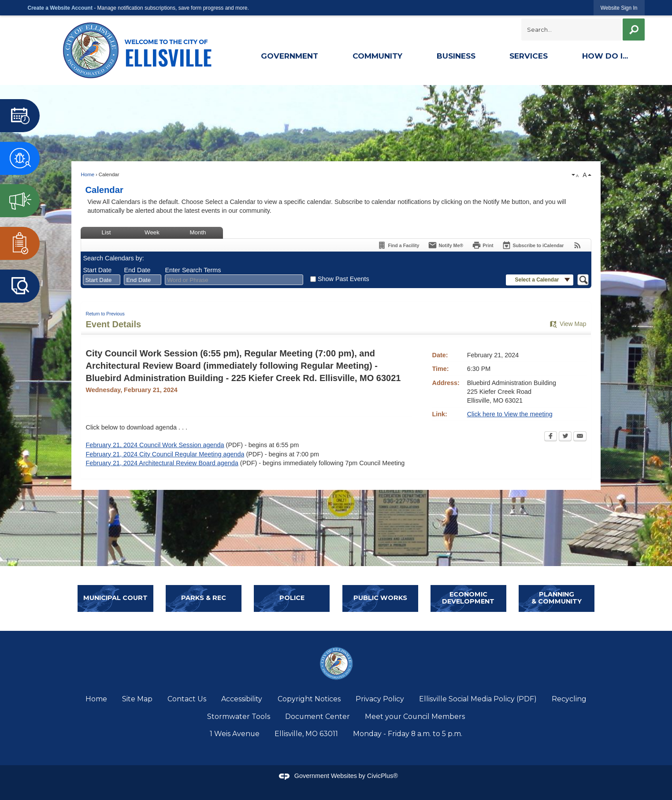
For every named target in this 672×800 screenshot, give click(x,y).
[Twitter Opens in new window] (565, 437)
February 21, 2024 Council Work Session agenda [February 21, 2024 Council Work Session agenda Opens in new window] (155, 445)
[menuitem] (289, 57)
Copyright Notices (309, 699)
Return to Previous (105, 314)
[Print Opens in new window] (483, 245)
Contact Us (187, 699)
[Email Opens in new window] (580, 437)
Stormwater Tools (239, 717)
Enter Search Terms (193, 270)
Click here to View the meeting (510, 414)
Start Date (97, 270)
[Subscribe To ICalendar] (533, 245)
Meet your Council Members (415, 717)
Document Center (317, 717)
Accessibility (242, 699)
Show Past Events (343, 279)
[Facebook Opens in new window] (551, 437)
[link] (619, 8)
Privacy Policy (380, 699)
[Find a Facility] (398, 245)
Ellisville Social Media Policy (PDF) (478, 699)
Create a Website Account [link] (60, 8)
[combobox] (102, 280)
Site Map (137, 699)
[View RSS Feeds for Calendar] (577, 245)
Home (87, 174)
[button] (633, 30)
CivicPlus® (382, 776)
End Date (137, 270)
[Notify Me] (446, 245)
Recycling (569, 699)
